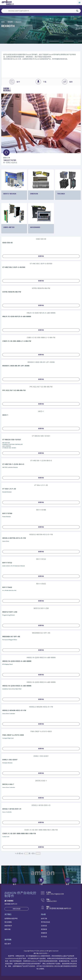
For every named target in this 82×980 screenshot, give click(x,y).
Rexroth (18, 22)
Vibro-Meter (9, 227)
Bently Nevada (10, 194)
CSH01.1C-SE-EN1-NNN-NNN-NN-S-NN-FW (19, 833)
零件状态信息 (45, 922)
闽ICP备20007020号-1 (41, 953)
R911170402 (7, 587)
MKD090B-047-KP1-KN (11, 636)
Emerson (34, 194)
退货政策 (44, 929)
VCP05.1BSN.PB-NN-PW (12, 292)
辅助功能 (7, 929)
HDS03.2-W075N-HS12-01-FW (14, 538)
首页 (3, 22)
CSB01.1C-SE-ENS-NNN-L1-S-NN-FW (17, 341)
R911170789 (7, 513)
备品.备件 (8, 944)
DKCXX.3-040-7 (8, 784)
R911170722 (7, 563)
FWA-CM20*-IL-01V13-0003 (13, 735)
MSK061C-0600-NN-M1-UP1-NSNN (16, 366)
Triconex (61, 194)
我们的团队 (8, 922)
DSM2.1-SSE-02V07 (10, 760)
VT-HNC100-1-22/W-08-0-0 (13, 464)
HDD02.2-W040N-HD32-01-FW (14, 710)
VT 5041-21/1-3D (9, 489)
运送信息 (44, 926)
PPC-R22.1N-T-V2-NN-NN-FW (14, 390)
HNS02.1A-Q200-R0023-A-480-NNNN (17, 661)
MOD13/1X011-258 (10, 612)
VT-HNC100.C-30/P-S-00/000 (14, 267)
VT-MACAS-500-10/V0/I (12, 440)
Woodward (35, 227)
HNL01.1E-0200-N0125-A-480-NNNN (17, 316)
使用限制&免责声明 (11, 918)
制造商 (10, 22)
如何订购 (44, 918)
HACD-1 (5, 415)
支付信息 (44, 936)
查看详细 (41, 256)
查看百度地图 (17, 909)
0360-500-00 (7, 243)
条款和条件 (8, 926)
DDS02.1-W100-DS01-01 (12, 809)
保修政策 (44, 933)
